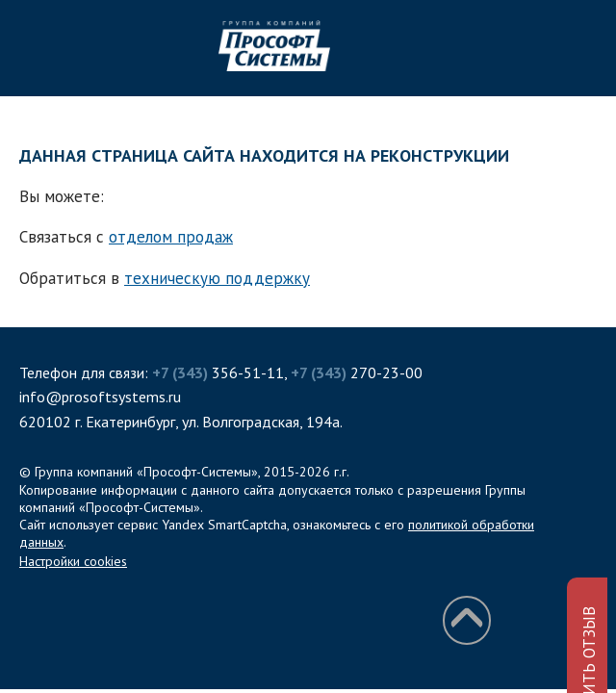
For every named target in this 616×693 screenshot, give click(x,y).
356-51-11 (218, 372)
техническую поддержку (217, 278)
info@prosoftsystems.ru (100, 397)
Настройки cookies (73, 561)
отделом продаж (171, 237)
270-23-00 (357, 372)
